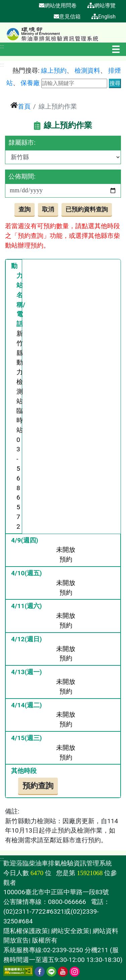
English (103, 17)
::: (2, 46)
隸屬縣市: (22, 143)
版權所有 (45, 940)
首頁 (24, 106)
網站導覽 (101, 6)
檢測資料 (87, 71)
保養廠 (30, 83)
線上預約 (54, 71)
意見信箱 (67, 17)
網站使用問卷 (58, 6)
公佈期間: (22, 176)
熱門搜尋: (26, 71)
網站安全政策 (70, 931)
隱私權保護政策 (26, 931)
